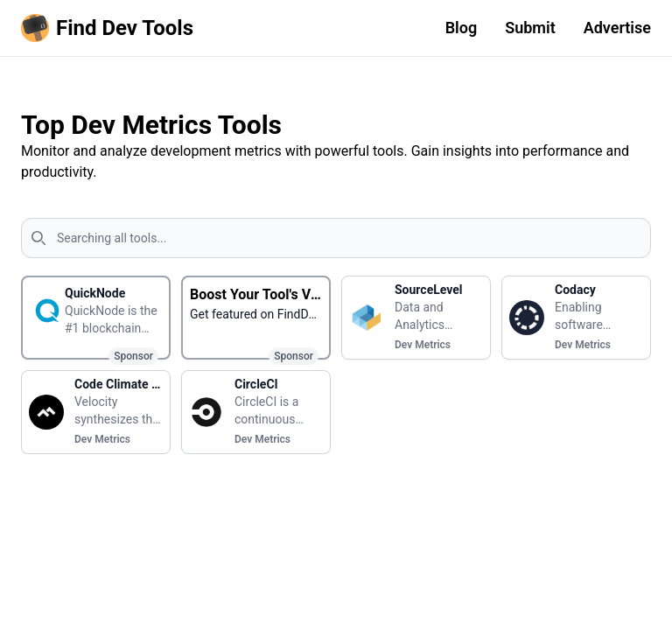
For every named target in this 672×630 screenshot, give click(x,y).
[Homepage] (111, 28)
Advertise (617, 28)
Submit (530, 28)
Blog (462, 28)
